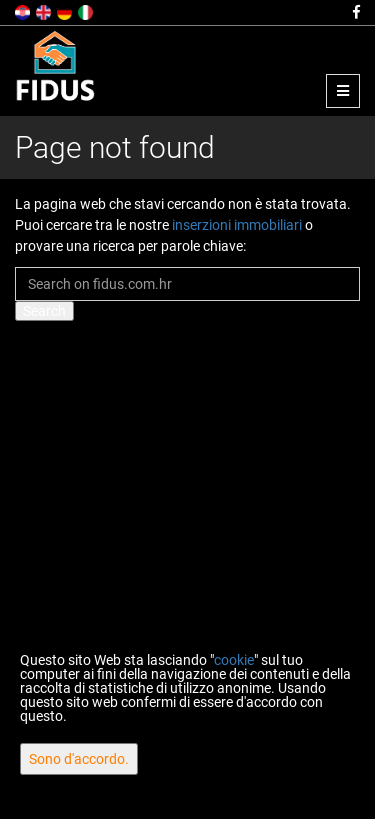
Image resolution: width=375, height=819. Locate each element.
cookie (234, 660)
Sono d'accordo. (79, 759)
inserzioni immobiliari (237, 225)
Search (44, 311)
